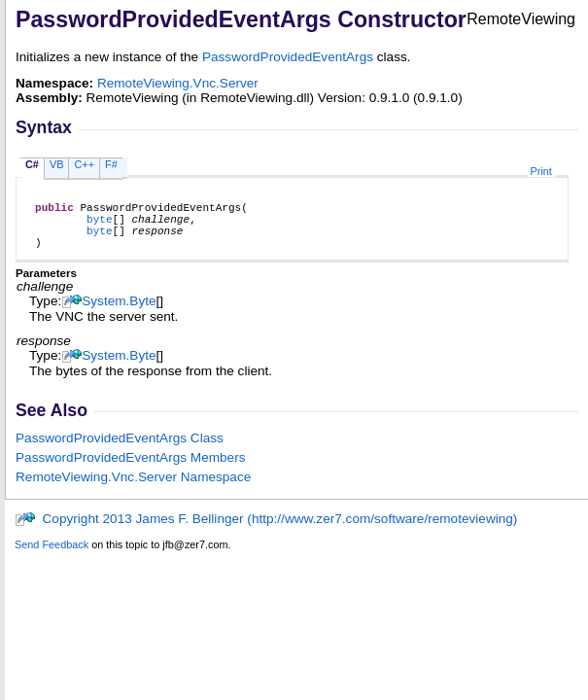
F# (111, 164)
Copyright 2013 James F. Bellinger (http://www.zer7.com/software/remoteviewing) (266, 530)
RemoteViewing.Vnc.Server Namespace (133, 489)
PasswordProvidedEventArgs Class (120, 450)
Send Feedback (52, 556)
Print (541, 171)
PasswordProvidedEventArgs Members (130, 469)
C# (32, 164)
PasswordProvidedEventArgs (288, 57)
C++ (84, 164)
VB (57, 164)
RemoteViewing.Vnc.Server (178, 83)
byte (100, 224)
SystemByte (119, 313)
